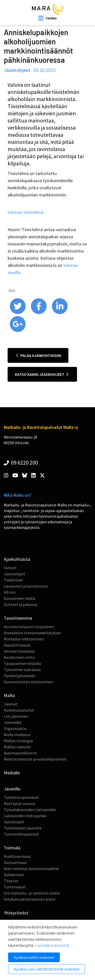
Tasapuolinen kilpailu (22, 663)
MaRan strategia (18, 741)
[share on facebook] (39, 313)
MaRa (9, 695)
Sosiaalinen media (20, 598)
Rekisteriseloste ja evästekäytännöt (35, 759)
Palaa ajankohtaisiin (39, 355)
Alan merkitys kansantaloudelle (31, 869)
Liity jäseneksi (16, 716)
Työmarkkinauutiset (21, 834)
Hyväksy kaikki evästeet (34, 957)
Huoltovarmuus (17, 856)
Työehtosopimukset (21, 797)
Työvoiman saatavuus (22, 669)
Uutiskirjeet (14, 822)
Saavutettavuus (17, 645)
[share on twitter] (18, 313)
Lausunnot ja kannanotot (26, 586)
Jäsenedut (13, 722)
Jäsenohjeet (15, 574)
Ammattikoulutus (19, 651)
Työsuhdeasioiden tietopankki (30, 810)
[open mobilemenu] (48, 18)
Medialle (12, 773)
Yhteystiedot (16, 913)
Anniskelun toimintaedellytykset (32, 633)
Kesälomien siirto (19, 657)
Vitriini (10, 592)
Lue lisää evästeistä (52, 945)
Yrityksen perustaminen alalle (30, 899)
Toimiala (12, 848)
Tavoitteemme (18, 618)
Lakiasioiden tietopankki (25, 816)
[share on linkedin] (60, 313)
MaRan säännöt (17, 747)
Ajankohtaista (17, 559)
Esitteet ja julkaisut (21, 604)
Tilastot (11, 881)
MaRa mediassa (17, 735)
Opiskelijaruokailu (20, 676)
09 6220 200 (21, 463)
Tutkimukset (15, 887)
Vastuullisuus (15, 862)
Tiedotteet (13, 580)
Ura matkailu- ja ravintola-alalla (32, 893)
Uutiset (10, 568)
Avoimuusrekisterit (20, 753)
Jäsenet (11, 704)
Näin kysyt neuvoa (19, 803)
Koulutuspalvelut (19, 710)
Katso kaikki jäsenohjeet (42, 374)
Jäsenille (12, 789)
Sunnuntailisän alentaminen (29, 682)
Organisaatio (15, 728)
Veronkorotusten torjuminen (29, 627)
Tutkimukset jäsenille (23, 828)
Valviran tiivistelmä (25, 212)
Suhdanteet (14, 875)
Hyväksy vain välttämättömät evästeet (46, 969)
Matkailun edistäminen (24, 639)
